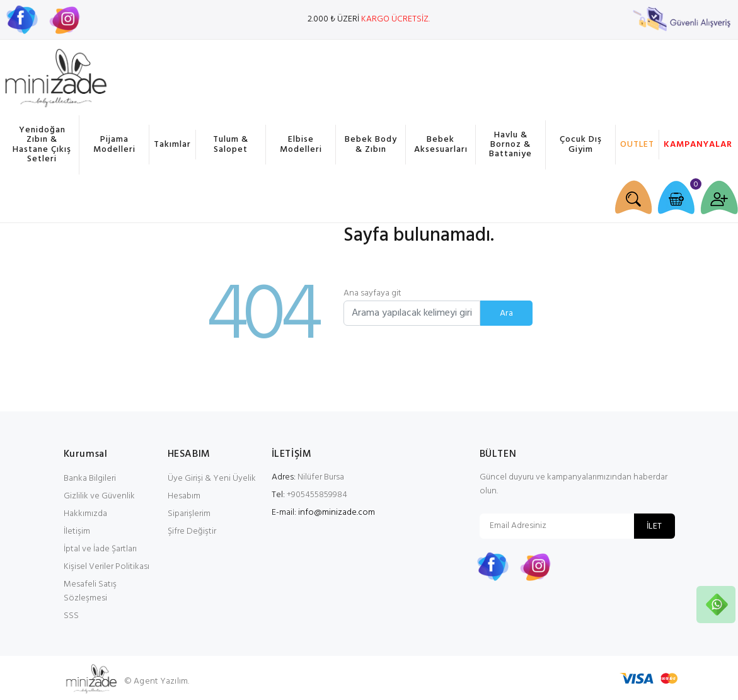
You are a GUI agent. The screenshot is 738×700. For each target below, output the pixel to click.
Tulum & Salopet (231, 144)
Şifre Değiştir (192, 531)
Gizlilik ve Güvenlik (99, 496)
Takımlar (172, 145)
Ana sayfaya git (372, 293)
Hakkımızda (85, 514)
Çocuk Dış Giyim (581, 144)
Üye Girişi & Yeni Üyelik (212, 479)
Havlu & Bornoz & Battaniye (510, 145)
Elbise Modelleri (301, 144)
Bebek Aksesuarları (441, 144)
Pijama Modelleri (114, 144)
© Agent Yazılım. (157, 681)
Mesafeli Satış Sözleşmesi (90, 591)
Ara (506, 313)
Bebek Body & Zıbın (371, 144)
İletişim (77, 531)
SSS (71, 616)
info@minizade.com (337, 513)
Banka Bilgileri (90, 479)
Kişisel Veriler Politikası (107, 567)
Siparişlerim (189, 514)
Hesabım (184, 496)
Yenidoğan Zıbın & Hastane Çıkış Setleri (42, 145)
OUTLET (637, 145)
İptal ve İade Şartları (100, 549)
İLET (654, 526)
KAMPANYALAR (696, 145)
